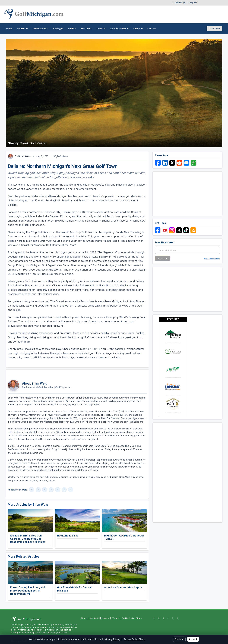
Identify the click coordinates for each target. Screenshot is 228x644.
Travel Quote (214, 28)
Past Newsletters (212, 258)
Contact (94, 618)
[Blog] (64, 490)
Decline (179, 639)
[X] (58, 490)
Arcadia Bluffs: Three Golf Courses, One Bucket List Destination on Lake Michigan (28, 539)
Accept (193, 639)
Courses (22, 29)
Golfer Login (180, 3)
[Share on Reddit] (179, 163)
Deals (72, 29)
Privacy (105, 618)
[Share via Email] (186, 163)
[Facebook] (32, 490)
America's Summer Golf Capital (123, 587)
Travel (101, 29)
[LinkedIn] (51, 490)
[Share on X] (172, 163)
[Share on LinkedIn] (165, 163)
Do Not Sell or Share (132, 618)
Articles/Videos (119, 29)
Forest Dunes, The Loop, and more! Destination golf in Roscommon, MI (28, 591)
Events (138, 29)
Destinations (40, 29)
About (84, 618)
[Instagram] (38, 490)
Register (193, 3)
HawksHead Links (68, 536)
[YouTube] (45, 490)
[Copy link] (194, 163)
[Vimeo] (71, 490)
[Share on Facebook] (158, 163)
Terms (115, 618)
